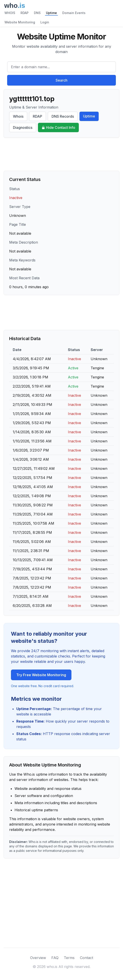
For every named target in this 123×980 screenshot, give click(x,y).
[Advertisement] (61, 154)
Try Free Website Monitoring (41, 675)
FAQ (55, 958)
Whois (18, 116)
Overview (38, 958)
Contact (87, 958)
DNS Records (63, 116)
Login (45, 22)
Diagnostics (23, 127)
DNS (37, 13)
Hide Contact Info (58, 127)
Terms (69, 958)
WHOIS (10, 13)
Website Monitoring (20, 22)
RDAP (25, 13)
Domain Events (74, 13)
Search (61, 80)
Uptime (51, 13)
